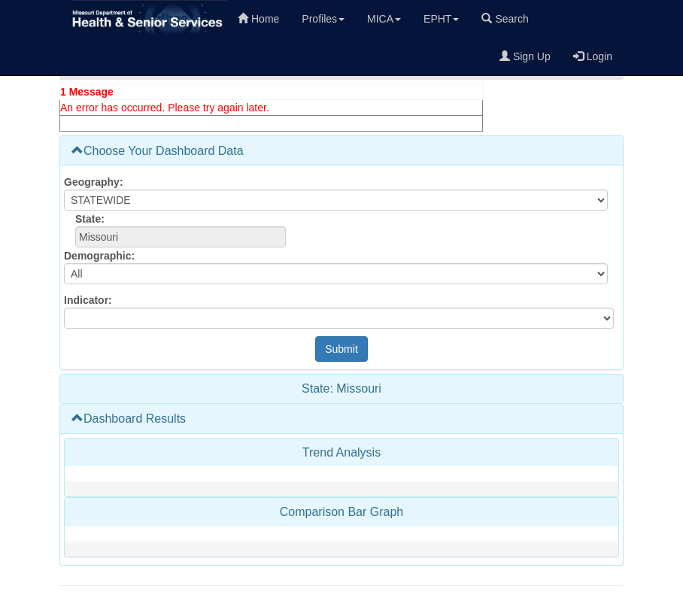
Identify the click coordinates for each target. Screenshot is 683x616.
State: (90, 219)
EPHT (441, 19)
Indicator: (88, 300)
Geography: (94, 182)
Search (505, 19)
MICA (384, 19)
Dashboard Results (129, 419)
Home (258, 19)
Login (593, 56)
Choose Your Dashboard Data (158, 151)
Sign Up (525, 56)
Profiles (323, 19)
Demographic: (99, 256)
